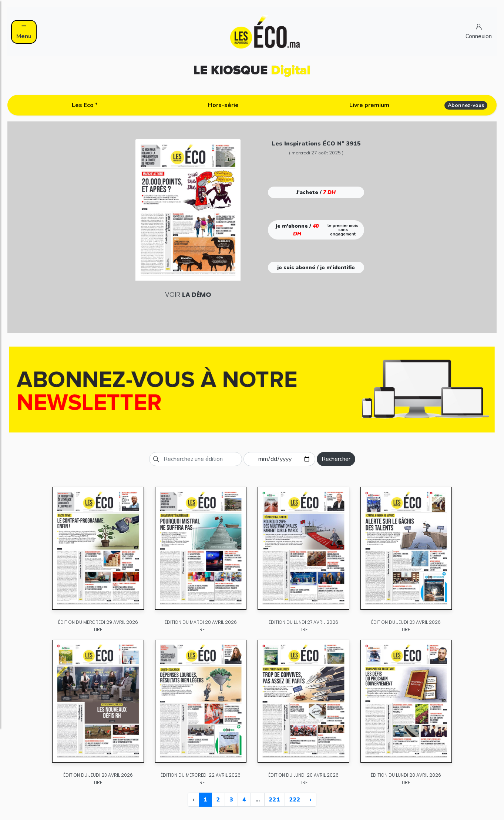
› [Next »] (311, 800)
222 (295, 800)
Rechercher (336, 459)
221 (275, 800)
